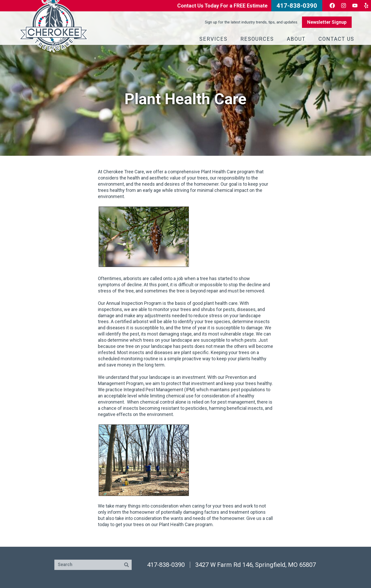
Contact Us (338, 39)
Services (215, 39)
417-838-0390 (166, 565)
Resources (258, 39)
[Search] (127, 565)
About (297, 39)
